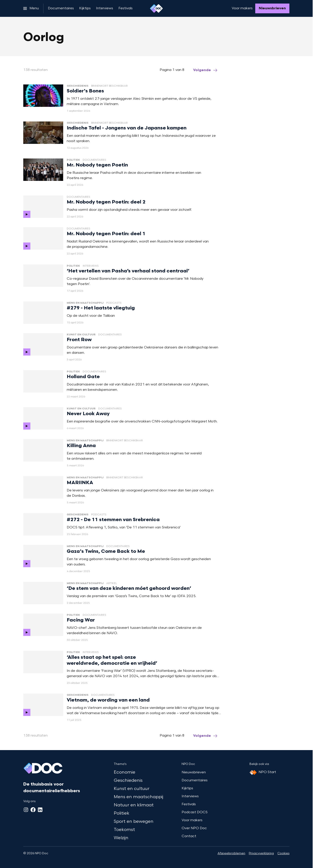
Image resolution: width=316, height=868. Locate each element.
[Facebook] (33, 810)
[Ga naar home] (156, 8)
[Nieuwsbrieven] (272, 8)
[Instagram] (26, 810)
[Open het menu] (31, 8)
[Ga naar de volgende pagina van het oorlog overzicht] (206, 70)
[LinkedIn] (40, 810)
